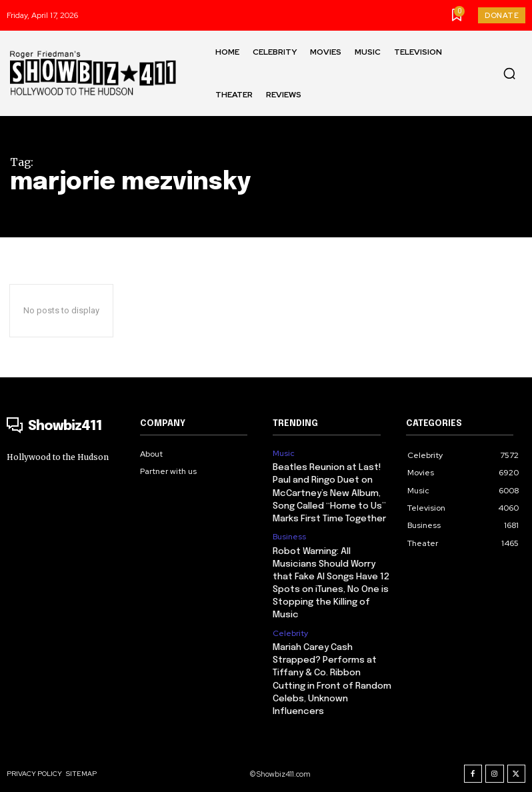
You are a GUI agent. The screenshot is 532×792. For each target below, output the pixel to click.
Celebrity (290, 626)
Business (289, 533)
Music (284, 453)
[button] (509, 73)
